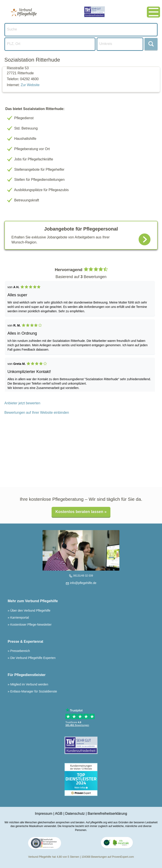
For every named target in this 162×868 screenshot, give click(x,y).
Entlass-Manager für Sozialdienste (33, 691)
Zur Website (30, 85)
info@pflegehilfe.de (83, 583)
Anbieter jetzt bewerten (22, 403)
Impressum (44, 814)
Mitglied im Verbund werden (29, 684)
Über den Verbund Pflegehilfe (30, 611)
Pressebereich (20, 651)
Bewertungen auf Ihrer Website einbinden (37, 413)
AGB (59, 814)
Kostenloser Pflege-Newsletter (31, 625)
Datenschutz (75, 814)
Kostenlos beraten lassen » (81, 512)
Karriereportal (19, 618)
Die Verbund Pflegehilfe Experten (32, 658)
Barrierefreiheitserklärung (107, 814)
